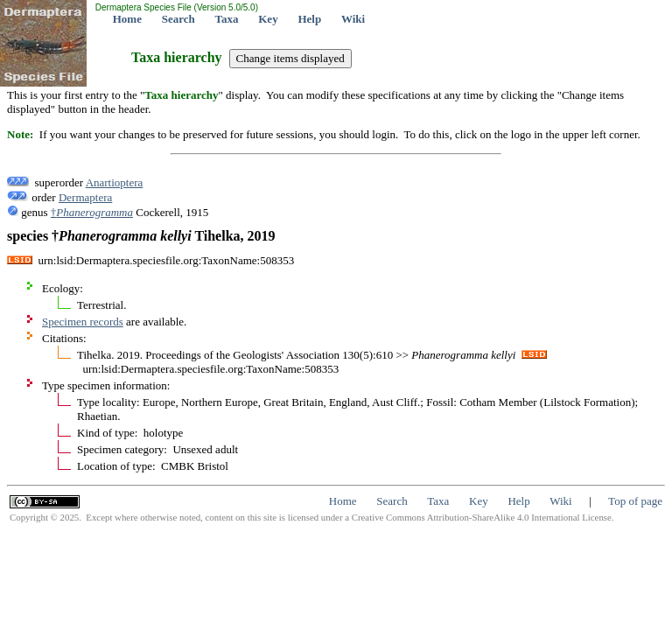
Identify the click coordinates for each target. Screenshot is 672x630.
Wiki (353, 19)
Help (309, 19)
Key (268, 19)
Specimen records (83, 322)
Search (178, 19)
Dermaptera (85, 197)
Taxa (227, 19)
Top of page (635, 501)
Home (127, 19)
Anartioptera (115, 182)
